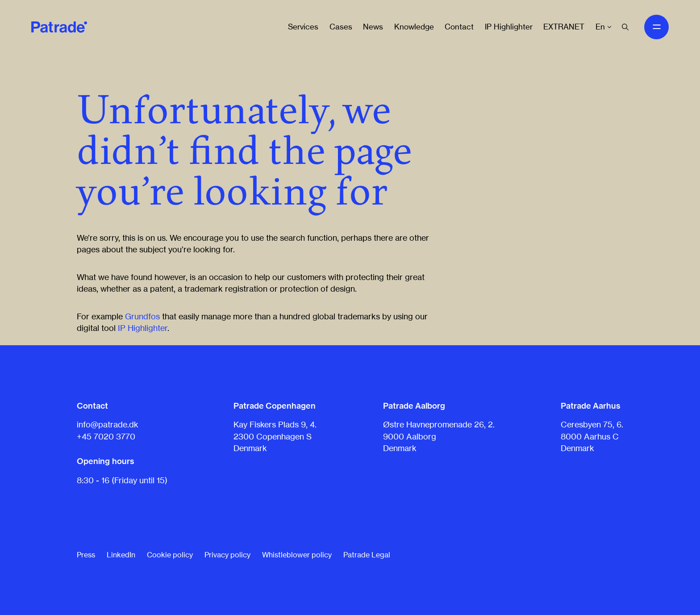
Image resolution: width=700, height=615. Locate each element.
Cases (341, 27)
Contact (459, 27)
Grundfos (142, 316)
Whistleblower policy (297, 555)
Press (86, 555)
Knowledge (414, 27)
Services (303, 27)
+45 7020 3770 (106, 436)
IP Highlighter (509, 27)
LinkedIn (121, 555)
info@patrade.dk (108, 424)
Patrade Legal (367, 555)
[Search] (625, 27)
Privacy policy (227, 555)
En (600, 27)
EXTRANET (564, 27)
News (373, 27)
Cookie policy (170, 555)
